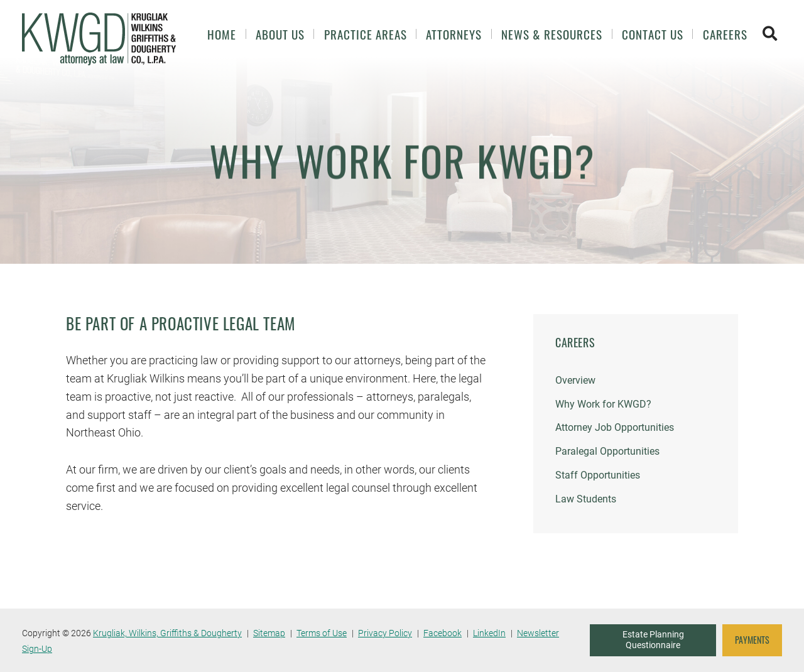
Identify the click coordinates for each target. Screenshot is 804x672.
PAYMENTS (752, 640)
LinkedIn (489, 633)
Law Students (586, 499)
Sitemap (269, 633)
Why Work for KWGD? (603, 404)
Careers (725, 34)
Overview (575, 380)
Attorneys (454, 34)
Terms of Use (322, 633)
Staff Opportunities (598, 475)
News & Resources (552, 34)
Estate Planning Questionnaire (653, 640)
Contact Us (653, 34)
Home (222, 34)
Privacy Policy (385, 633)
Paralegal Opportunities (607, 451)
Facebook (443, 633)
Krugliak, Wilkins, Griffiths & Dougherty (167, 633)
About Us (280, 34)
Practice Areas (366, 34)
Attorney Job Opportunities (615, 427)
